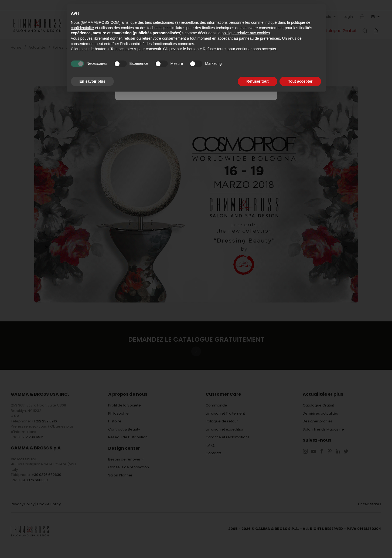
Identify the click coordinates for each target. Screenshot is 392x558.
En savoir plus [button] (93, 81)
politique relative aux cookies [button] (246, 33)
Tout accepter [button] (300, 81)
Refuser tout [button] (257, 81)
